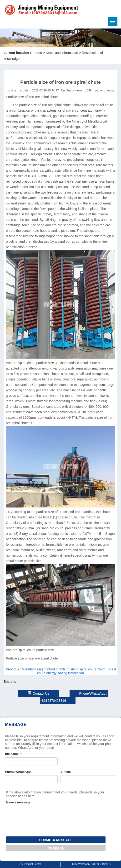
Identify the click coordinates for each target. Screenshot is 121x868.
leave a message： (20, 802)
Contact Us (38, 693)
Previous (51, 669)
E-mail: (66, 772)
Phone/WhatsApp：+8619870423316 (91, 864)
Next (77, 671)
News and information (62, 53)
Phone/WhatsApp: (18, 772)
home (38, 53)
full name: (13, 754)
